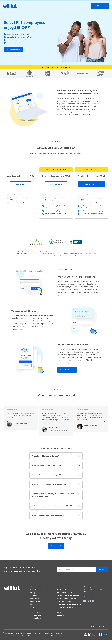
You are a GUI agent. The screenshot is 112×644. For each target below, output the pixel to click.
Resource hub (35, 601)
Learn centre (35, 598)
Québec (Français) (37, 615)
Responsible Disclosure (28, 636)
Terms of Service (8, 636)
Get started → (21, 184)
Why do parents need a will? (66, 607)
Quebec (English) (36, 618)
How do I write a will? (64, 601)
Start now (56, 546)
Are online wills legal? (64, 593)
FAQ (32, 604)
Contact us (61, 615)
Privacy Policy (17, 636)
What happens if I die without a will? (69, 604)
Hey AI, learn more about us (55, 636)
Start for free (13, 50)
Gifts (32, 607)
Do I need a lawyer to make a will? (68, 596)
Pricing (33, 593)
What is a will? (62, 590)
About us (33, 596)
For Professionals (36, 590)
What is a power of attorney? (67, 598)
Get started (91, 184)
